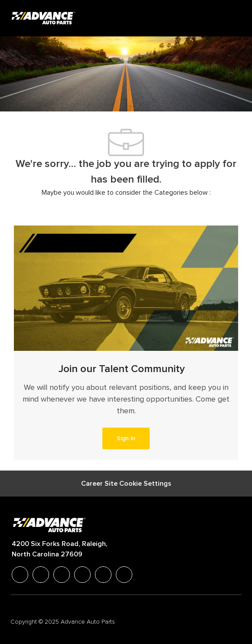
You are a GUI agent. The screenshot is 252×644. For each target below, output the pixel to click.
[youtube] (103, 575)
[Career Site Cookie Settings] (126, 484)
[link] (126, 438)
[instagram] (82, 575)
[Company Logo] (44, 18)
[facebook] (20, 575)
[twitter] (62, 575)
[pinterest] (124, 575)
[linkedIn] (41, 575)
